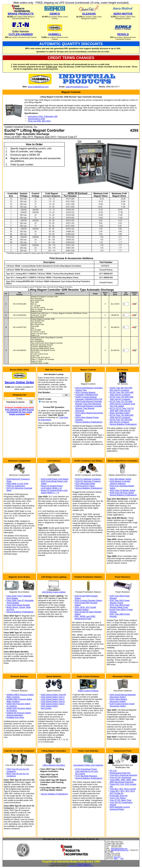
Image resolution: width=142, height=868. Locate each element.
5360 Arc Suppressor (16, 486)
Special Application (15, 715)
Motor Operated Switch (120, 413)
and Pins (10, 610)
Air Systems (12, 706)
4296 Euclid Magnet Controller (89, 406)
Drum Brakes (12, 598)
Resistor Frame (116, 603)
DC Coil (113, 771)
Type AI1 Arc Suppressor (121, 777)
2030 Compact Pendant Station (88, 600)
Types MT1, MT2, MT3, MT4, (122, 791)
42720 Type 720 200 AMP (121, 420)
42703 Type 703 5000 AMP (122, 397)
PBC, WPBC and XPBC (85, 616)
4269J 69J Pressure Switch (18, 704)
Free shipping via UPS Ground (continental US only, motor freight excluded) (19, 412)
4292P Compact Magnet (86, 397)
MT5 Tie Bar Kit (116, 793)
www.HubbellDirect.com (38, 87)
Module (113, 805)
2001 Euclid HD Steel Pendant (88, 612)
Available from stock (15, 717)
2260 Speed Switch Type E (53, 704)
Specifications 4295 (36, 119)
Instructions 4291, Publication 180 (43, 116)
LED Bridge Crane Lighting (54, 592)
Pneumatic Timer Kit (119, 796)
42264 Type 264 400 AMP (121, 388)
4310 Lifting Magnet (118, 699)
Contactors (11, 771)
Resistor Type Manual (85, 408)
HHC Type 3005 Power (120, 614)
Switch (78, 415)
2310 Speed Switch (49, 706)
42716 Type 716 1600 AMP (122, 415)
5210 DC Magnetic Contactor (88, 481)
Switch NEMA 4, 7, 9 (50, 493)
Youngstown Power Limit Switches (88, 765)
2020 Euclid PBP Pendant (86, 603)
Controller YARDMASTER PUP (89, 399)
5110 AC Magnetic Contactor (88, 479)
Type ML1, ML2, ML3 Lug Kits (123, 789)
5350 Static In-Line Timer (18, 484)
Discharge (80, 411)
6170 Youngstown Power (86, 769)
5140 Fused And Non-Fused (122, 704)
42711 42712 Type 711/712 (122, 408)
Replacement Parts (83, 619)
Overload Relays (117, 809)
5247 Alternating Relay (85, 484)
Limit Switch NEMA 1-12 (51, 488)
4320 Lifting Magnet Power (87, 417)
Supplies (79, 420)
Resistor (113, 598)
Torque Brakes (13, 603)
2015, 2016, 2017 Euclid (85, 607)
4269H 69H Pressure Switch (19, 708)
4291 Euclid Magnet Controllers (89, 388)
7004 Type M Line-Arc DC (18, 769)
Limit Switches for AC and (86, 771)
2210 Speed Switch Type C (53, 697)
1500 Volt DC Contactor (120, 417)
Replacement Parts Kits (120, 773)
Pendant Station (82, 610)
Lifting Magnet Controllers (54, 765)
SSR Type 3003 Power (120, 596)
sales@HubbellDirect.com (77, 87)
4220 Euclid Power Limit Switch (55, 479)
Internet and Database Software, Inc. (81, 866)
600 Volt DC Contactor (119, 390)
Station (78, 598)
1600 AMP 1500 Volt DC (120, 411)
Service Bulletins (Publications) (89, 422)
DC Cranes (80, 774)
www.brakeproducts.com (119, 849)
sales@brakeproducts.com (120, 850)
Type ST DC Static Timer (121, 800)
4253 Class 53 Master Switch (122, 490)
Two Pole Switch (117, 406)
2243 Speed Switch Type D (53, 701)
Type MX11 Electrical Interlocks (123, 775)
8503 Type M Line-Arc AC (18, 774)
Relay (9, 481)
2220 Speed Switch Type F (53, 699)
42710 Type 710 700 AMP (121, 401)
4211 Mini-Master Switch (120, 479)
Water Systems (13, 697)
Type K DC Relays (118, 798)
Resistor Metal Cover (119, 607)
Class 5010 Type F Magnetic (19, 596)
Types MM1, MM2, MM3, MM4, (123, 780)
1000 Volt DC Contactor (120, 395)
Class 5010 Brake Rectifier (18, 605)
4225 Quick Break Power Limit (54, 481)
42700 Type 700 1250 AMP (122, 392)
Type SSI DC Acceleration (121, 802)
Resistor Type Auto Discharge (88, 404)
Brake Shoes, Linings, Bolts (19, 607)
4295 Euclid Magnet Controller (89, 401)
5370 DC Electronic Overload (19, 488)
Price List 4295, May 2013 (39, 121)
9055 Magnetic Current (120, 807)
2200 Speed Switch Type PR (53, 695)
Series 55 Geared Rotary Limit (54, 490)
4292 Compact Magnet (85, 392)
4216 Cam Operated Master (122, 486)
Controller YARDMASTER (87, 395)
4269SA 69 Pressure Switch (19, 713)
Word (116, 859)
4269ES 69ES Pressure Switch (20, 695)
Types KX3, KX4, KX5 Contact (123, 784)
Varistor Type (81, 390)
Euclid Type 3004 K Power (121, 610)
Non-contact (46, 708)
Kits (111, 786)
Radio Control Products (88, 691)
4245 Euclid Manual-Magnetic (123, 695)
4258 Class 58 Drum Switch (122, 493)
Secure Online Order (19, 382)
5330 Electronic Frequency (18, 479)
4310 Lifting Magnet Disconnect (89, 413)
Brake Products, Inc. (84, 864)
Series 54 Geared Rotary (52, 486)
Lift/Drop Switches (118, 484)
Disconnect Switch (118, 697)
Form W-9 (117, 857)
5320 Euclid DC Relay (85, 486)
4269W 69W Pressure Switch (19, 699)
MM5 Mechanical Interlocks (122, 782)
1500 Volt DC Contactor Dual (122, 404)
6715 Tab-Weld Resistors (86, 776)
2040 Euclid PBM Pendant (86, 596)
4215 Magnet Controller (120, 481)
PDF (122, 859)
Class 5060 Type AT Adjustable (20, 600)
